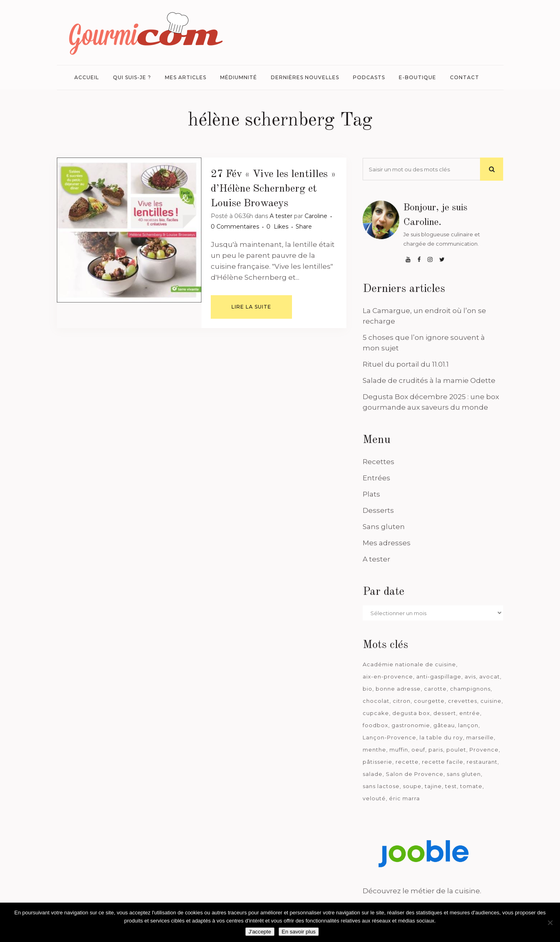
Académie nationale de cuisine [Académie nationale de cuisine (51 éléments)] (409, 664)
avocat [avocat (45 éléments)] (490, 676)
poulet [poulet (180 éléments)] (456, 750)
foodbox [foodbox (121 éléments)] (375, 725)
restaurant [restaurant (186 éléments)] (482, 762)
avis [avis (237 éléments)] (470, 676)
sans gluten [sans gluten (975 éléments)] (464, 774)
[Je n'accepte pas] (550, 923)
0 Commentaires (235, 227)
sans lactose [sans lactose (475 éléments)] (381, 786)
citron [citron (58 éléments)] (402, 701)
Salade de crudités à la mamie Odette (429, 380)
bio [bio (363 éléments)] (368, 689)
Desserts (378, 510)
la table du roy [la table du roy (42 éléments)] (441, 737)
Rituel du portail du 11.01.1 (406, 364)
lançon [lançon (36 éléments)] (468, 725)
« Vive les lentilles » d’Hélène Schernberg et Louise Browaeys (273, 189)
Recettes (378, 462)
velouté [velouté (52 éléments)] (374, 798)
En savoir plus (299, 932)
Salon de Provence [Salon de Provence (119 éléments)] (415, 774)
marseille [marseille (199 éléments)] (480, 737)
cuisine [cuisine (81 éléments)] (491, 701)
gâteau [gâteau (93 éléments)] (444, 725)
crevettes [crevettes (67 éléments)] (463, 701)
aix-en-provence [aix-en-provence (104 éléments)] (388, 676)
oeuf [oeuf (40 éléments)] (418, 750)
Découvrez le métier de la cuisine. (422, 891)
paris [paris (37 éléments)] (436, 750)
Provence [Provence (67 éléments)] (484, 750)
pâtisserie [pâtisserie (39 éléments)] (377, 762)
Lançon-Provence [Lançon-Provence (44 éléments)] (389, 737)
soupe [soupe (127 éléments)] (412, 786)
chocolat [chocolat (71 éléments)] (376, 701)
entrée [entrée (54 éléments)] (470, 713)
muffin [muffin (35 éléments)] (399, 750)
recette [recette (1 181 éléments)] (407, 762)
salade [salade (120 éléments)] (373, 774)
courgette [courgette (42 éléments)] (429, 701)
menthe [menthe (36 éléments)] (374, 750)
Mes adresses (387, 543)
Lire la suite (251, 307)
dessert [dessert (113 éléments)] (445, 713)
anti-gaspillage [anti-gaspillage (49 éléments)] (439, 676)
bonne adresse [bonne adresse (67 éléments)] (398, 689)
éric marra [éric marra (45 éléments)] (404, 798)
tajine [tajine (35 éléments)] (433, 786)
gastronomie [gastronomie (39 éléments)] (411, 725)
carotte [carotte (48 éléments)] (435, 689)
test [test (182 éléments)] (451, 786)
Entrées (376, 478)
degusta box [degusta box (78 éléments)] (411, 713)
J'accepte (260, 932)
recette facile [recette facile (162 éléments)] (443, 762)
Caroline (316, 216)
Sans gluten (384, 527)
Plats (371, 494)
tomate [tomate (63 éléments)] (471, 786)
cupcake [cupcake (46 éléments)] (376, 713)
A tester (281, 216)
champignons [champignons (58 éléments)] (470, 689)
